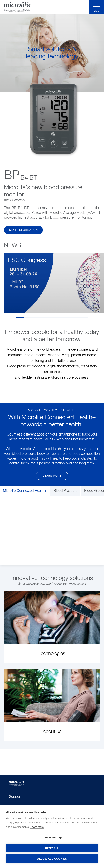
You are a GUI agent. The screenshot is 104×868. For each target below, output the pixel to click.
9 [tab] (84, 317)
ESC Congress (27, 261)
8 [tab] (76, 317)
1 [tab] (20, 317)
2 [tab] (28, 317)
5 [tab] (52, 317)
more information (23, 230)
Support (15, 797)
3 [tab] (36, 317)
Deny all (52, 848)
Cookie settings (52, 837)
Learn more (52, 476)
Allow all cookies (52, 859)
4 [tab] (44, 317)
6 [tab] (60, 317)
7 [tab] (68, 317)
